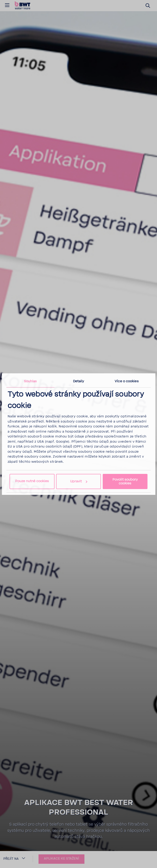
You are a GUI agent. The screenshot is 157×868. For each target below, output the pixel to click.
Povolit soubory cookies (125, 481)
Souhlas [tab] (30, 381)
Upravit (79, 481)
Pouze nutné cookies (32, 481)
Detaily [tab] (79, 381)
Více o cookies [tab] (127, 381)
